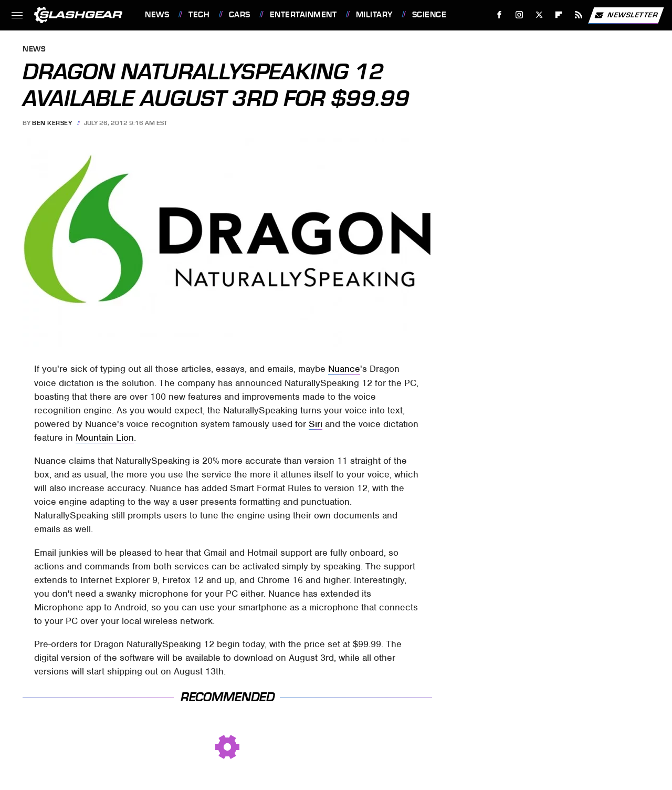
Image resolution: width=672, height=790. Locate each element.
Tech (199, 15)
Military (374, 15)
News (157, 15)
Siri (316, 424)
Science (429, 15)
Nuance (344, 369)
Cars (240, 15)
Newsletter (626, 15)
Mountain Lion (105, 438)
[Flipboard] (559, 15)
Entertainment (303, 15)
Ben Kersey (52, 123)
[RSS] (579, 15)
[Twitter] (539, 15)
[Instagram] (519, 15)
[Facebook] (500, 15)
